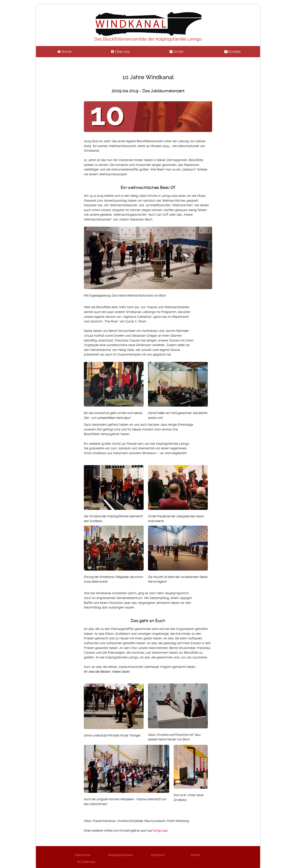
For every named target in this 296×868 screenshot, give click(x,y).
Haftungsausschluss (114, 855)
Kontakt (234, 52)
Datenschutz (81, 855)
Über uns (122, 52)
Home (66, 52)
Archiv (179, 52)
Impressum (148, 855)
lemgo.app (160, 831)
